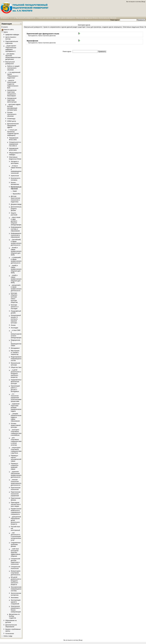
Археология (15, 176)
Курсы (12, 18)
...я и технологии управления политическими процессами (16, 398)
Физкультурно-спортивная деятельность (16, 573)
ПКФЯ (15, 191)
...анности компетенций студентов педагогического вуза (13, 84)
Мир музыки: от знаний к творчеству (15, 352)
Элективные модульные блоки (87, 18)
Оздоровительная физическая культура (17, 382)
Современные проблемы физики (16, 544)
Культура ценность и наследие (15, 307)
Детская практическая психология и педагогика (15, 199)
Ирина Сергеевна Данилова (47, 36)
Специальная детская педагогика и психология (15, 561)
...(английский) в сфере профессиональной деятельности (18, 242)
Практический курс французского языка (43, 34)
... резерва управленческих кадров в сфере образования (16, 417)
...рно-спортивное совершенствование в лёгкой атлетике (18, 441)
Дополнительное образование (11, 626)
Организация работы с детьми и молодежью (15, 389)
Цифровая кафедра (12, 35)
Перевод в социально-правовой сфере (15, 466)
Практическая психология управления (16, 494)
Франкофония (32, 41)
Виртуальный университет (25, 18)
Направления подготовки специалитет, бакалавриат (12, 93)
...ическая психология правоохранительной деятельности (18, 482)
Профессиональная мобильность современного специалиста (18, 511)
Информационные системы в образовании (17, 229)
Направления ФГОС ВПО (14, 139)
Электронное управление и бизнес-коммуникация (16, 609)
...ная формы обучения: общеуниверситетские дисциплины (13, 57)
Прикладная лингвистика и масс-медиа (16, 504)
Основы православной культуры (16, 425)
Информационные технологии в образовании (17, 235)
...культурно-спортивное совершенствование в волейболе (18, 432)
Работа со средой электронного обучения (13, 68)
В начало (4, 18)
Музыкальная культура (16, 364)
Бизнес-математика (15, 183)
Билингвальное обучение (108, 18)
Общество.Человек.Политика (21, 367)
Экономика (15, 598)
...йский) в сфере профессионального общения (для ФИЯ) (18, 251)
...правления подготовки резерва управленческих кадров (16, 407)
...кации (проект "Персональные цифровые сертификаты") (11, 49)
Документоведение (17, 204)
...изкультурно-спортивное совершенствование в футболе (18, 450)
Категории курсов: (84, 25)
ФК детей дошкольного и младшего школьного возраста (16, 581)
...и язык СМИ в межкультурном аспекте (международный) (17, 334)
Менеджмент (15, 348)
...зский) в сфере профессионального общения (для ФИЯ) (18, 279)
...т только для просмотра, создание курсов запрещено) (55, 18)
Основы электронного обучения (12, 114)
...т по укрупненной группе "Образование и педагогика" (14, 75)
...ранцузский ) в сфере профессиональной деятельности (18, 288)
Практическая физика (16, 499)
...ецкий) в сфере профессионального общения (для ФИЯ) (18, 269)
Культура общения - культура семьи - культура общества (14, 298)
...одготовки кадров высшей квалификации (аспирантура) (14, 107)
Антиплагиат (10, 634)
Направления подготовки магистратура (12, 100)
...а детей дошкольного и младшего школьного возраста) (16, 374)
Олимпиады (11, 119)
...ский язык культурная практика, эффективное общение (16, 552)
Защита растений (14, 214)
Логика (13, 325)
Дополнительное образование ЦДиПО (13, 125)
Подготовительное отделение (12, 42)
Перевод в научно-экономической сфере (16, 458)
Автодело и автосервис (15, 162)
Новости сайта (9, 29)
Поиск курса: (115, 20)
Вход (143, 2)
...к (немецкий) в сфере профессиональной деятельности (18, 260)
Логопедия (14, 328)
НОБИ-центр (12, 121)
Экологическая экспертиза (16, 594)
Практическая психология (16, 489)
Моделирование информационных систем (17, 359)
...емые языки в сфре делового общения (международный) (17, 221)
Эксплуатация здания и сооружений (16, 602)
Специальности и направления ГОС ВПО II (15, 144)
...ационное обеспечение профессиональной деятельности (18, 474)
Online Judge (8, 636)
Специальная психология (15, 568)
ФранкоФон (17, 194)
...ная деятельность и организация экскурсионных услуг (16, 536)
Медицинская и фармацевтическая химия (17, 343)
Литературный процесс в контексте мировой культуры (16, 319)
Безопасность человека (16, 179)
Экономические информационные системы (17, 589)
